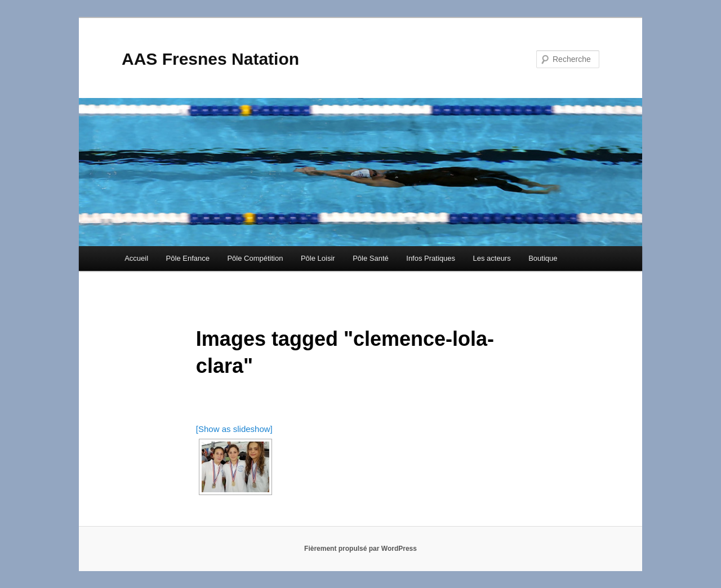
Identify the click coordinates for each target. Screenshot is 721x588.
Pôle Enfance (188, 258)
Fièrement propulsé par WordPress (360, 549)
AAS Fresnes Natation (210, 59)
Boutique (543, 258)
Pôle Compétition (255, 258)
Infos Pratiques (431, 258)
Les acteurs (491, 258)
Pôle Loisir (318, 258)
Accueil (136, 258)
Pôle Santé (371, 258)
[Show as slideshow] (234, 429)
